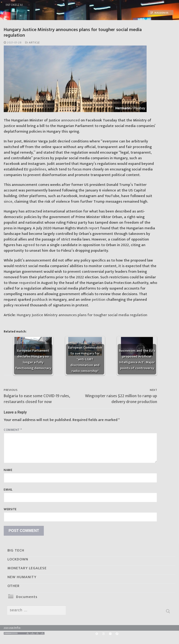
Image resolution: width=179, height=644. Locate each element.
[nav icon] (15, 13)
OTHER (14, 586)
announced (70, 120)
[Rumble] (97, 634)
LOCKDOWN (18, 559)
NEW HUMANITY (22, 577)
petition (99, 300)
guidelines (38, 169)
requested (28, 283)
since (8, 202)
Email (8, 490)
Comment (13, 430)
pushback (40, 300)
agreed (29, 245)
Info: (17, 628)
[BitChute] (103, 634)
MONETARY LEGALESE (27, 568)
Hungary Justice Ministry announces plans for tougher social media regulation (82, 315)
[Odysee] (117, 634)
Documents (27, 597)
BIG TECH (16, 550)
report (94, 228)
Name (8, 470)
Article (33, 43)
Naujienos (159, 13)
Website (10, 509)
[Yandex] (110, 634)
